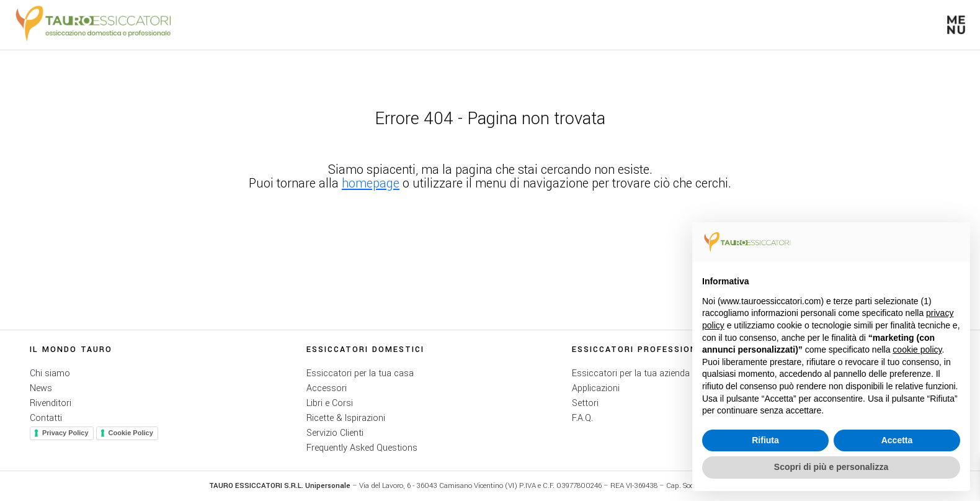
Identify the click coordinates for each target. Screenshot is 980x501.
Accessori (327, 388)
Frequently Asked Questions (362, 448)
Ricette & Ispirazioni (346, 418)
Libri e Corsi (330, 403)
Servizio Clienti (335, 433)
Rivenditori (51, 403)
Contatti (46, 418)
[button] (956, 25)
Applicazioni (596, 388)
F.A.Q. (582, 418)
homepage (371, 183)
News (41, 388)
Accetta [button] (897, 440)
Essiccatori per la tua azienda (631, 373)
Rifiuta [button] (765, 440)
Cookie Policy (131, 433)
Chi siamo (50, 373)
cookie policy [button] (917, 350)
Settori (585, 403)
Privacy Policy (65, 433)
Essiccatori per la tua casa (360, 373)
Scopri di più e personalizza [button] (831, 467)
